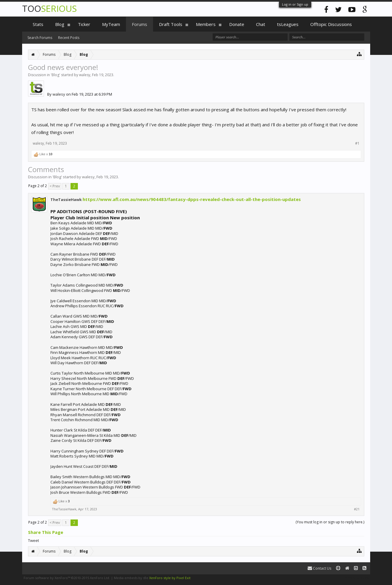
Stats (38, 24)
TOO (49, 8)
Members (206, 24)
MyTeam (111, 24)
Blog (55, 75)
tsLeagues (288, 24)
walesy (85, 75)
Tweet (33, 540)
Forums (140, 24)
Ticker (84, 24)
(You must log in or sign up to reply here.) (330, 522)
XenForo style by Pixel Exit (170, 578)
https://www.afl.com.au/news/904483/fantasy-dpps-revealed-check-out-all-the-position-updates (192, 199)
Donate (237, 24)
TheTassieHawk (66, 200)
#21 (357, 509)
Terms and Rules (355, 578)
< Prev (55, 186)
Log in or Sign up (295, 4)
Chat (261, 24)
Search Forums (40, 38)
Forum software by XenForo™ (67, 578)
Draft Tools (171, 24)
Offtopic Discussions (331, 24)
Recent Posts (69, 38)
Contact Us (319, 568)
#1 (357, 143)
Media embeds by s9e (131, 578)
